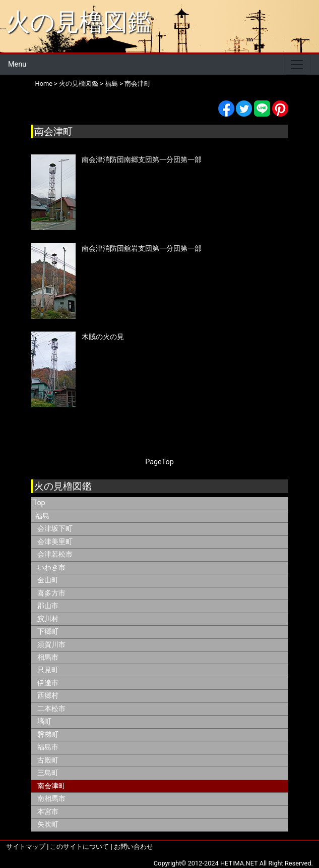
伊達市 (48, 683)
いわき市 (51, 567)
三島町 (48, 773)
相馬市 (48, 657)
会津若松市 (55, 554)
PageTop (159, 462)
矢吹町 (48, 824)
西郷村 (48, 696)
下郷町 (48, 632)
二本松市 (51, 709)
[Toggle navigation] (297, 65)
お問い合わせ (134, 847)
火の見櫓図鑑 (79, 22)
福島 (111, 84)
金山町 (48, 580)
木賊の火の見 (103, 337)
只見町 (48, 670)
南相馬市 (51, 799)
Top (39, 503)
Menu (17, 64)
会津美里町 (55, 542)
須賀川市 (51, 645)
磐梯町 (48, 735)
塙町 (44, 721)
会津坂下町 (55, 529)
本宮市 (48, 812)
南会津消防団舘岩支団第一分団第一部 (142, 249)
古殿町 (48, 760)
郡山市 (48, 606)
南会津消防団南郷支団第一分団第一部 (142, 160)
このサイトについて (79, 847)
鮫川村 (48, 619)
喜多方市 (51, 593)
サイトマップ (26, 847)
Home (44, 84)
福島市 (48, 747)
